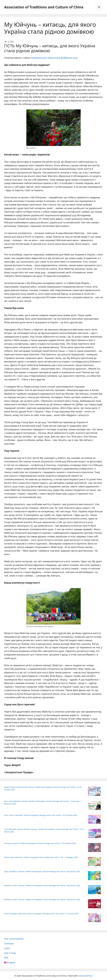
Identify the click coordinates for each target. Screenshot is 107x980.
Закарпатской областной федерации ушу (54, 58)
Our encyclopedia (14, 939)
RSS (6, 958)
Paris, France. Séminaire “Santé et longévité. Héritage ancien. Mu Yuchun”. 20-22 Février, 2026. (41, 815)
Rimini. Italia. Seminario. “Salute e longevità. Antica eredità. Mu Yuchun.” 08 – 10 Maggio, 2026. (41, 857)
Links (7, 948)
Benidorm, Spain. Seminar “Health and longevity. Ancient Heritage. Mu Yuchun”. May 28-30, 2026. (42, 899)
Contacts (9, 943)
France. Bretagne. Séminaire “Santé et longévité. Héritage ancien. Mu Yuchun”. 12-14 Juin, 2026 (41, 914)
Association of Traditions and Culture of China (44, 7)
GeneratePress (85, 976)
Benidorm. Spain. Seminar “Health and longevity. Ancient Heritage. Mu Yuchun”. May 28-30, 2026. (42, 885)
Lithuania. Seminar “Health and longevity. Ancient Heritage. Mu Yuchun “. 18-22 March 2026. (40, 843)
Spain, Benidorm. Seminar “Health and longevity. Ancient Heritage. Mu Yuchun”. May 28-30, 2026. (42, 871)
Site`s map (10, 953)
